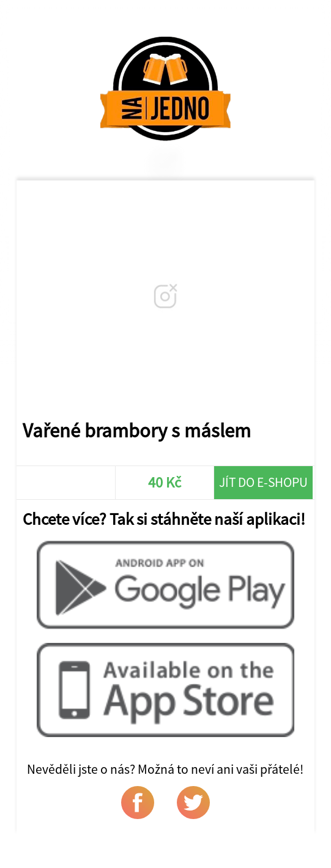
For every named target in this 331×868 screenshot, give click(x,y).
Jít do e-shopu (263, 482)
